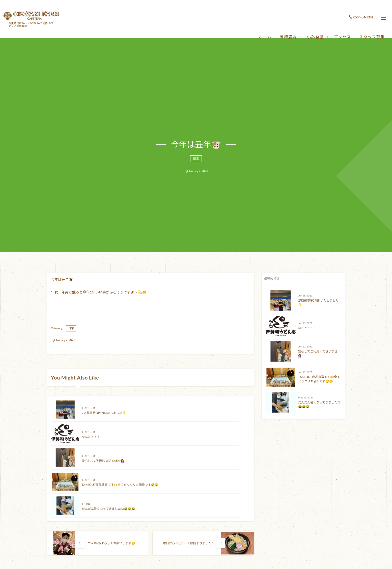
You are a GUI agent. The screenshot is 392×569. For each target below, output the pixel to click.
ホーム (261, 28)
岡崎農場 (284, 28)
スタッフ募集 (368, 28)
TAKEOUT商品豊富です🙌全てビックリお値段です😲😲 (319, 379)
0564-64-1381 (359, 9)
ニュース (90, 413)
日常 (196, 162)
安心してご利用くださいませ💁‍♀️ (103, 441)
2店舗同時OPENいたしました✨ (104, 417)
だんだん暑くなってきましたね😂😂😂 (108, 465)
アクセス (338, 28)
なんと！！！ (190, 417)
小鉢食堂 (311, 28)
